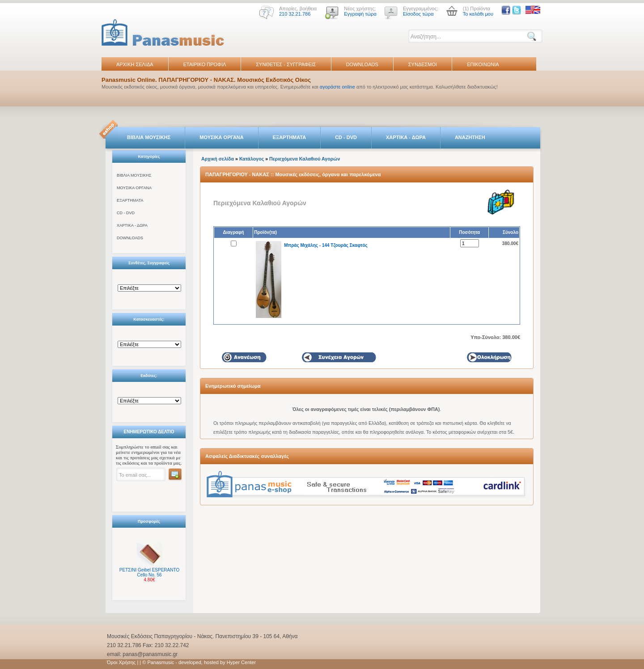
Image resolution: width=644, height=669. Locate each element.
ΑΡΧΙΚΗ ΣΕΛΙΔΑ (135, 64)
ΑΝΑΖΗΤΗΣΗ (470, 137)
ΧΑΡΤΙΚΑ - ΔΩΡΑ (406, 137)
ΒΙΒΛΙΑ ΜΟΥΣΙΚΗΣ (149, 137)
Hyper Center (241, 662)
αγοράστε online (337, 87)
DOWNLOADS (362, 64)
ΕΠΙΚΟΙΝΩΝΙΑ (483, 64)
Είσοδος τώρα (418, 14)
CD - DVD (346, 137)
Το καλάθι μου (478, 14)
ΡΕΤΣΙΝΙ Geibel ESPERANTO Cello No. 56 (149, 572)
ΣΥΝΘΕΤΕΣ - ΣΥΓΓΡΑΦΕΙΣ (286, 64)
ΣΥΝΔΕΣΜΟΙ (423, 64)
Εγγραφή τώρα (360, 14)
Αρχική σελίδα (218, 159)
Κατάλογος (252, 159)
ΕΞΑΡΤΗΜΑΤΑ (289, 137)
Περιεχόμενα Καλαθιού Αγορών (305, 159)
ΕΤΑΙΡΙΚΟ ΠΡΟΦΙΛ (205, 64)
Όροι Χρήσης (121, 662)
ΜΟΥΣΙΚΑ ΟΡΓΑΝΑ (222, 137)
